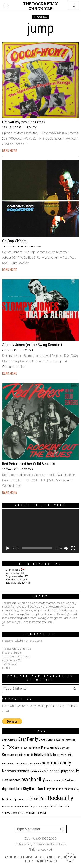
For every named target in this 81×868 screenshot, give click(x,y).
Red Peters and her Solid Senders (29, 464)
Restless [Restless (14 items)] (70, 780)
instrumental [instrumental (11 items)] (9, 764)
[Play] (8, 548)
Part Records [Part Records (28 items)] (11, 780)
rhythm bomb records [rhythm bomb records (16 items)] (60, 789)
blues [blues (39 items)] (43, 739)
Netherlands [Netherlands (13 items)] (36, 771)
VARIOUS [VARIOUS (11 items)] (7, 813)
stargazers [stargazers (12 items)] (34, 807)
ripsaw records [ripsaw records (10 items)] (22, 799)
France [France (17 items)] (45, 748)
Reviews (32, 127)
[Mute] (66, 548)
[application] (40, 531)
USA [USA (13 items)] (67, 807)
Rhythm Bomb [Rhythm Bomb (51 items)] (35, 788)
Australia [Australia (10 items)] (13, 740)
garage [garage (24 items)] (55, 748)
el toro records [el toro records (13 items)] (23, 748)
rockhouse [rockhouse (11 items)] (8, 807)
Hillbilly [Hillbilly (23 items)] (39, 755)
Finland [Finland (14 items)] (36, 748)
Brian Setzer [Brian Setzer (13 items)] (54, 740)
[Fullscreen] (73, 548)
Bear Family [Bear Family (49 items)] (28, 739)
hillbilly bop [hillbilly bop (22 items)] (51, 755)
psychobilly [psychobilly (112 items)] (33, 779)
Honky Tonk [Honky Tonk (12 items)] (65, 755)
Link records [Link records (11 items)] (34, 764)
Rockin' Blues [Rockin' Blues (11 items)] (21, 807)
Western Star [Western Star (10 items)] (19, 813)
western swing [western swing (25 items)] (36, 812)
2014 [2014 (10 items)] (5, 740)
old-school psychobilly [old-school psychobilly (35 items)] (61, 771)
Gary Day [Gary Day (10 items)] (65, 748)
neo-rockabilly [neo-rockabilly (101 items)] (56, 763)
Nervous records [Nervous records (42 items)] (16, 771)
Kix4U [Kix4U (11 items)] (24, 764)
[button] (75, 6)
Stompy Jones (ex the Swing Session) (32, 345)
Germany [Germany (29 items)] (8, 755)
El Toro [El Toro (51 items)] (8, 747)
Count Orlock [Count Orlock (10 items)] (68, 740)
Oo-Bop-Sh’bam (14, 241)
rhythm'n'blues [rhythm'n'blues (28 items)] (12, 789)
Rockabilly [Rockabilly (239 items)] (61, 798)
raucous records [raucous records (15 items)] (55, 780)
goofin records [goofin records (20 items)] (24, 755)
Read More (10, 151)
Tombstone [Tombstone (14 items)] (57, 807)
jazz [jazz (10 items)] (18, 764)
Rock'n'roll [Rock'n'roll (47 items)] (39, 799)
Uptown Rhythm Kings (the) (24, 122)
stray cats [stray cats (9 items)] (45, 807)
